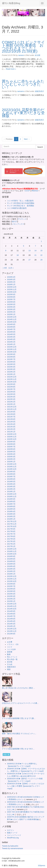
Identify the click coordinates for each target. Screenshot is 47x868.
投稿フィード (12, 833)
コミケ (10, 647)
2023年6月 (11, 362)
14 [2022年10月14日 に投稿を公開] (35, 251)
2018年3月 (11, 514)
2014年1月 (11, 626)
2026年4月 (11, 277)
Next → (27, 139)
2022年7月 (11, 389)
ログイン (11, 830)
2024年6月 (11, 332)
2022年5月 (11, 394)
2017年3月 (11, 541)
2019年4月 (11, 484)
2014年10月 (12, 609)
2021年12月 (12, 407)
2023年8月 (11, 357)
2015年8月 (11, 584)
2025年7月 (11, 299)
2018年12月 (12, 494)
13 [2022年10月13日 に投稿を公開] (30, 251)
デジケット (22, 219)
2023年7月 (11, 359)
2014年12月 (12, 604)
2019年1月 (11, 491)
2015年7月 (11, 586)
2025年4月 (11, 307)
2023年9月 (11, 354)
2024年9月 (11, 324)
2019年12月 (12, 464)
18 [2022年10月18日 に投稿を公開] (18, 255)
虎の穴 (15, 221)
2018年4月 (11, 511)
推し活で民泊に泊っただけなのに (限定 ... (18, 688)
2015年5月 (11, 591)
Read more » (11, 69)
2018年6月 (11, 506)
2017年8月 (11, 531)
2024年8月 (11, 327)
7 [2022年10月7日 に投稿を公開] (35, 246)
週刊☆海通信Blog (11, 3)
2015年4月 (11, 594)
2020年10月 (12, 439)
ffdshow (35, 191)
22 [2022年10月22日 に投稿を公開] (41, 255)
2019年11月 (12, 467)
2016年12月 (12, 549)
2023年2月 (11, 372)
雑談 (9, 669)
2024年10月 (12, 322)
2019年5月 (11, 482)
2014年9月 (11, 611)
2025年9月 (11, 294)
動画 (9, 654)
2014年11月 (12, 606)
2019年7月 (11, 477)
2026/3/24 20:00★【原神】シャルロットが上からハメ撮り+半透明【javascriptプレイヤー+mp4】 (26, 786)
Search (40, 147)
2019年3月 (11, 487)
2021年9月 (11, 412)
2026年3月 (11, 279)
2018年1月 (11, 519)
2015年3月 (11, 596)
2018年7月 (11, 504)
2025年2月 (11, 312)
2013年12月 (12, 629)
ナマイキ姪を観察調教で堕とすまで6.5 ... (18, 749)
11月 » (11, 268)
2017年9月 (11, 529)
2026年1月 (11, 284)
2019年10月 (12, 469)
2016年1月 (11, 574)
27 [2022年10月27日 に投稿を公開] (30, 260)
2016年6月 (11, 561)
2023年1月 (11, 374)
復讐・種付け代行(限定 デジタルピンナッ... (19, 734)
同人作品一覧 (12, 659)
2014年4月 (11, 621)
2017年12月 (12, 521)
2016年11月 (12, 551)
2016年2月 (11, 571)
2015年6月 (11, 589)
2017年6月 (11, 536)
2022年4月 (11, 397)
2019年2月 (11, 489)
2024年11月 (12, 319)
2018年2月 (11, 516)
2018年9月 (11, 499)
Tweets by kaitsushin (10, 846)
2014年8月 (11, 614)
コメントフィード (14, 835)
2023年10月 (12, 352)
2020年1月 (11, 462)
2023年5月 (11, 364)
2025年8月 (11, 297)
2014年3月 (11, 624)
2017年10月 (12, 526)
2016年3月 (11, 569)
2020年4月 (11, 454)
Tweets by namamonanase (12, 848)
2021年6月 (11, 419)
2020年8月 (11, 444)
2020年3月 (11, 457)
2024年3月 (11, 339)
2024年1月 (11, 344)
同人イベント (12, 657)
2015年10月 (12, 581)
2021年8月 (11, 414)
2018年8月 (11, 501)
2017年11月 (12, 524)
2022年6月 (11, 392)
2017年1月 (11, 546)
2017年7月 (11, 534)
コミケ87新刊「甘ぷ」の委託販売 (20, 201)
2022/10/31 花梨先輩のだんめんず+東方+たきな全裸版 (23, 113)
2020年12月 (12, 434)
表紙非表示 (39, 91)
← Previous (8, 139)
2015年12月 (12, 576)
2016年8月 (11, 559)
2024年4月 (11, 337)
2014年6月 (11, 619)
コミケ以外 (11, 649)
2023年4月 (11, 367)
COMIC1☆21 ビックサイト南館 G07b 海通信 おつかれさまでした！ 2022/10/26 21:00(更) (23, 47)
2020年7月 (11, 447)
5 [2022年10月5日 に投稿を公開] (24, 246)
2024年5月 (11, 334)
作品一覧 (6, 755)
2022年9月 (11, 384)
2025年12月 (12, 287)
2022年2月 (11, 402)
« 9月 (5, 268)
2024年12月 (12, 317)
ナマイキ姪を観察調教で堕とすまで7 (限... (19, 718)
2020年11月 (12, 437)
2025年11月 (12, 289)
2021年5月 (11, 422)
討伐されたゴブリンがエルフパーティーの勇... (20, 703)
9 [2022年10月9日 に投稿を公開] (6, 251)
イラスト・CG (13, 644)
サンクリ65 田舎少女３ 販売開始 (20, 206)
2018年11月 (12, 496)
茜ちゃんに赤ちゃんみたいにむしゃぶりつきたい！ (23, 84)
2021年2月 (11, 429)
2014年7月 (11, 616)
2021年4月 (11, 424)
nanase (21, 55)
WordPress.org (13, 838)
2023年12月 (12, 347)
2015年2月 (11, 599)
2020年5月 (11, 452)
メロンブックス (18, 224)
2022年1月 (11, 404)
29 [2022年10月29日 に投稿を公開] (41, 260)
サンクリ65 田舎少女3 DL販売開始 (21, 203)
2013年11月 (12, 631)
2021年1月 (11, 432)
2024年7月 (11, 329)
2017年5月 (11, 539)
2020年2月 (11, 459)
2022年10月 (12, 382)
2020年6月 (11, 449)
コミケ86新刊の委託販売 (17, 208)
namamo (21, 91)
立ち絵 (10, 664)
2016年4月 (11, 566)
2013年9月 (11, 634)
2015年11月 (12, 579)
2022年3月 (11, 399)
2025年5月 (11, 304)
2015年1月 (11, 601)
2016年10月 (12, 554)
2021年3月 (11, 427)
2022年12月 (12, 377)
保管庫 (10, 652)
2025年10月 (12, 292)
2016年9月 (11, 556)
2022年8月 (11, 387)
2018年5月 (11, 509)
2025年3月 (11, 309)
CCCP (27, 191)
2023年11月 (12, 349)
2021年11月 (12, 409)
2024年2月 (11, 342)
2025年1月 (11, 314)
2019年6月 (11, 479)
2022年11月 (12, 379)
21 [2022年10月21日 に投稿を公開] (35, 255)
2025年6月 (11, 302)
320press (41, 866)
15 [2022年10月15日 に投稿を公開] (41, 251)
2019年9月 (11, 472)
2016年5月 (11, 564)
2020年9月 (11, 442)
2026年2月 (11, 282)
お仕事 (10, 642)
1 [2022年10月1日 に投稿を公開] (41, 241)
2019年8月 (11, 474)
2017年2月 (11, 544)
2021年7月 (11, 417)
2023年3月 (11, 369)
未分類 (37, 55)
